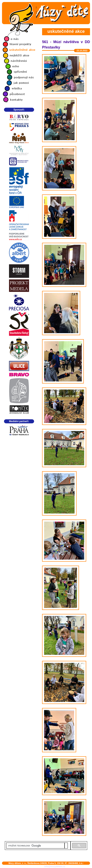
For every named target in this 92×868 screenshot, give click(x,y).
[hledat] (35, 846)
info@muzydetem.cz (55, 866)
